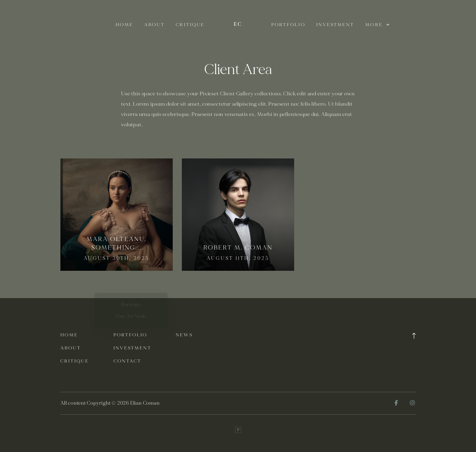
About (155, 25)
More (377, 25)
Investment (335, 25)
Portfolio (288, 25)
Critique (190, 25)
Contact (128, 361)
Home (124, 25)
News (184, 335)
